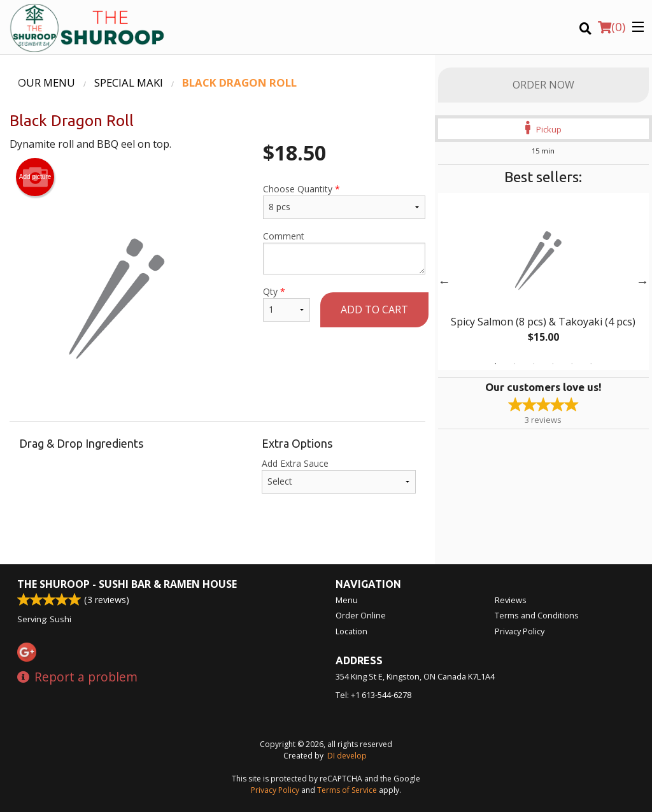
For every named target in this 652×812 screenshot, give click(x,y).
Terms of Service (347, 790)
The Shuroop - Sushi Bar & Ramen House (127, 584)
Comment (344, 252)
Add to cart (374, 310)
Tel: (373, 695)
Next (642, 281)
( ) (612, 27)
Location (351, 631)
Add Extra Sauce (339, 475)
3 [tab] (534, 364)
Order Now (543, 85)
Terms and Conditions (537, 615)
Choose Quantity (344, 201)
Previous (444, 281)
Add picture (35, 177)
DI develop (347, 756)
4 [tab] (553, 364)
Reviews (511, 600)
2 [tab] (514, 364)
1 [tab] (495, 364)
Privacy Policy (520, 631)
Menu (347, 600)
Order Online (361, 615)
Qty (287, 303)
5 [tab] (572, 364)
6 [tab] (591, 364)
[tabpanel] (543, 281)
